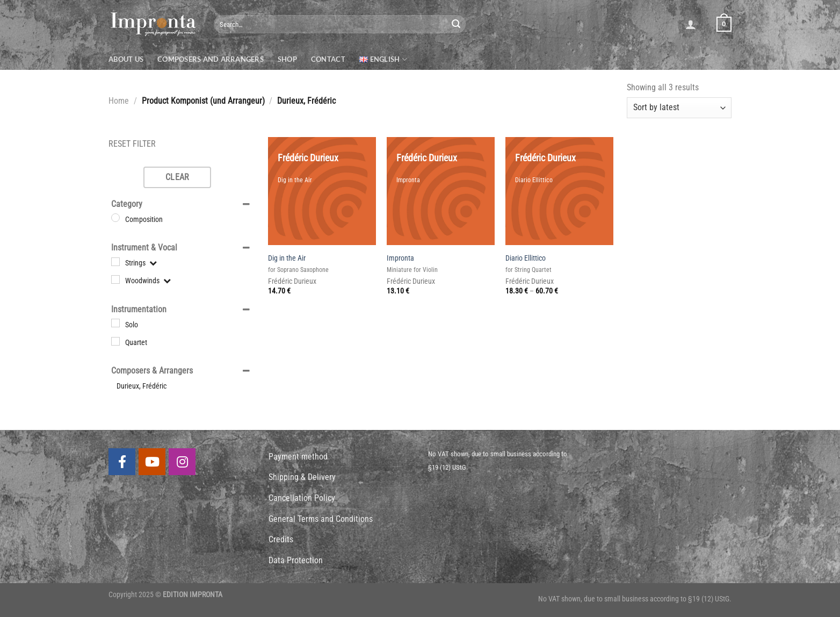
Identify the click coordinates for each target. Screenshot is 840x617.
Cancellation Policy (302, 498)
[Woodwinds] (115, 279)
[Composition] (115, 218)
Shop (287, 59)
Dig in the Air (287, 258)
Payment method (298, 457)
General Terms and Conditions (321, 519)
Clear (178, 177)
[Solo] (115, 323)
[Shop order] (679, 108)
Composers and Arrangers (211, 59)
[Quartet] (115, 341)
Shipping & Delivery (302, 477)
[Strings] (115, 262)
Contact (328, 59)
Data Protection (296, 560)
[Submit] (456, 24)
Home (119, 101)
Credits (281, 539)
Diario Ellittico (526, 258)
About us (126, 59)
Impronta (400, 258)
